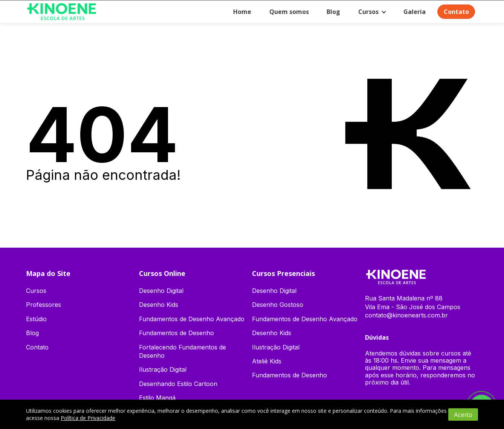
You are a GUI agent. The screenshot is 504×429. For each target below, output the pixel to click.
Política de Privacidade (88, 418)
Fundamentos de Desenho (176, 333)
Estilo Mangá (157, 398)
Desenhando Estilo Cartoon (178, 384)
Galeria (413, 12)
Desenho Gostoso (278, 305)
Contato (456, 12)
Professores (44, 305)
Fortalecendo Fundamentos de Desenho (183, 351)
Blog (331, 12)
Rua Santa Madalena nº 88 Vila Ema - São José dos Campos (413, 302)
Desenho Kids (159, 305)
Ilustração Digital (163, 369)
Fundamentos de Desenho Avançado (192, 319)
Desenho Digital (161, 291)
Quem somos (287, 12)
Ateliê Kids (267, 361)
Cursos (367, 12)
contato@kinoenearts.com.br (406, 315)
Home (240, 12)
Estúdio (36, 319)
